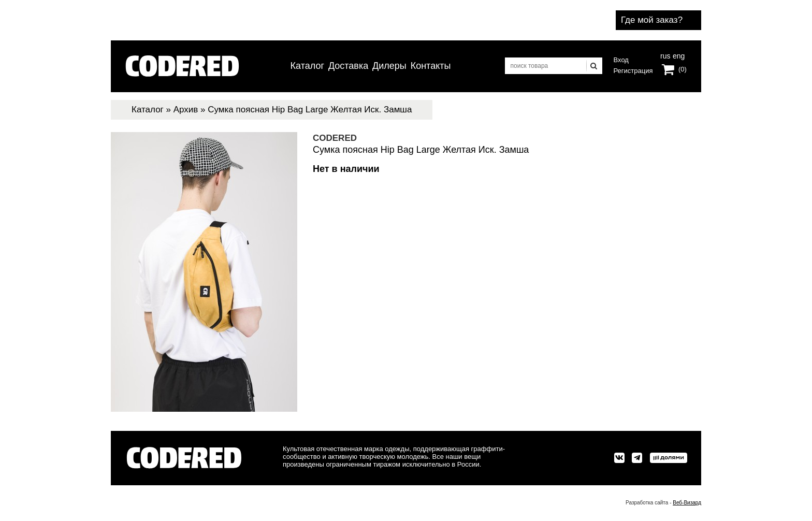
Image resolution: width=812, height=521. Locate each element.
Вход (621, 60)
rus (665, 55)
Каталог (307, 66)
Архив (186, 110)
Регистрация (633, 71)
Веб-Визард (687, 503)
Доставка (348, 66)
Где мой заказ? (652, 20)
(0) (683, 69)
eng (678, 55)
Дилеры (389, 66)
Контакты (431, 66)
